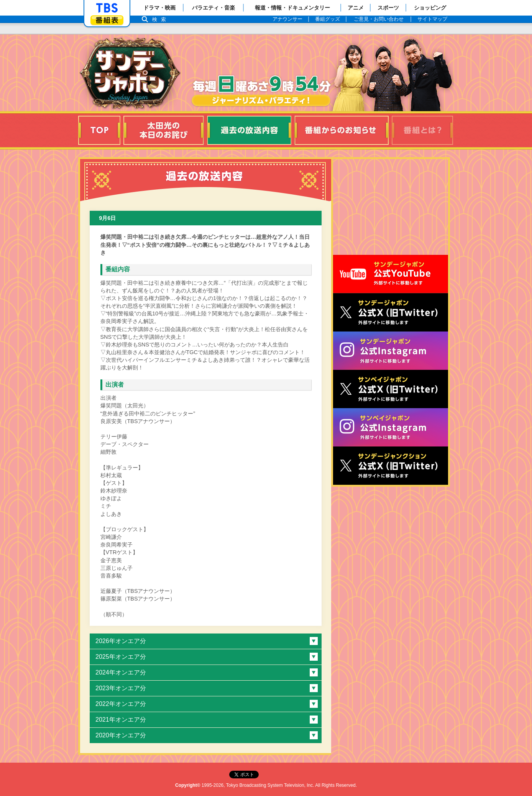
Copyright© (188, 785)
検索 (161, 19)
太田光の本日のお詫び (164, 130)
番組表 (107, 20)
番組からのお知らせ (342, 130)
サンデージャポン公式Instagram (391, 351)
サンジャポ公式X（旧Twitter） (391, 312)
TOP (99, 130)
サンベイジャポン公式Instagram (391, 427)
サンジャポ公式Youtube (391, 274)
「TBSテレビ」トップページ (107, 8)
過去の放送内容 (249, 130)
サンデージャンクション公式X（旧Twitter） (391, 466)
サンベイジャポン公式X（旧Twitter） (391, 389)
